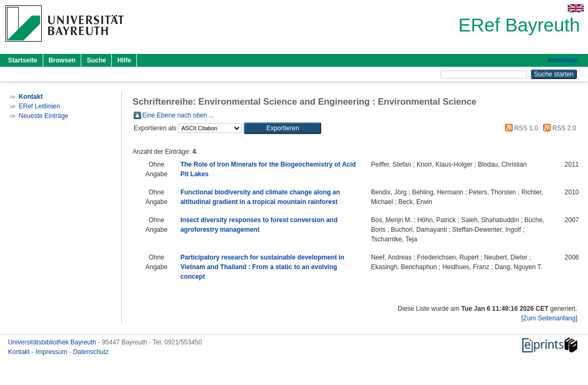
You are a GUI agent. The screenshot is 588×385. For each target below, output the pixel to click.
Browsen (62, 60)
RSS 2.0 (558, 128)
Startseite (23, 60)
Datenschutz (91, 352)
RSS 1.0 (520, 128)
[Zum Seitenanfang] (549, 318)
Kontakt (20, 352)
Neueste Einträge (44, 116)
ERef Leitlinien (39, 106)
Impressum (52, 352)
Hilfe (124, 60)
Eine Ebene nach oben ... (178, 115)
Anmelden (563, 60)
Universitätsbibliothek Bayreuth (53, 342)
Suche (96, 60)
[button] (283, 128)
